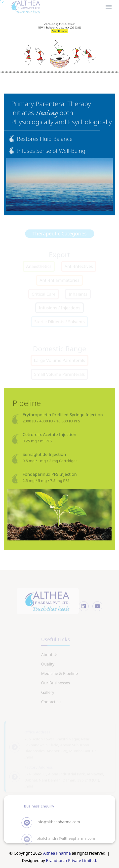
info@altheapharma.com (58, 824)
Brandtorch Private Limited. (72, 861)
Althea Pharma (57, 853)
